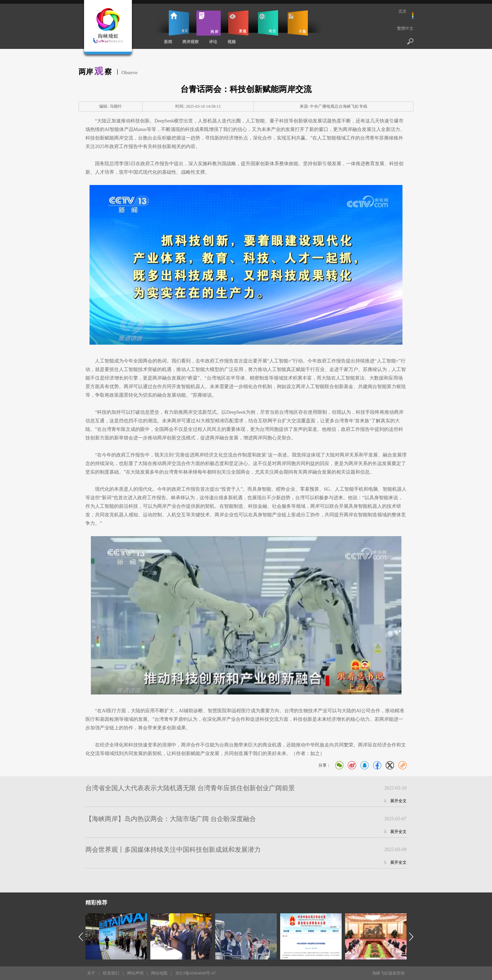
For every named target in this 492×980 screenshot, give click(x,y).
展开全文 (398, 801)
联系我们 (111, 973)
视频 (232, 42)
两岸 (209, 23)
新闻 (168, 42)
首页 (179, 23)
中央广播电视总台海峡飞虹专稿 (339, 106)
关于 (91, 973)
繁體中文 (405, 28)
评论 (213, 42)
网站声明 (135, 973)
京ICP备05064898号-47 (196, 973)
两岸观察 (191, 42)
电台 (268, 23)
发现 (238, 23)
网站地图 (159, 973)
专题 (298, 23)
